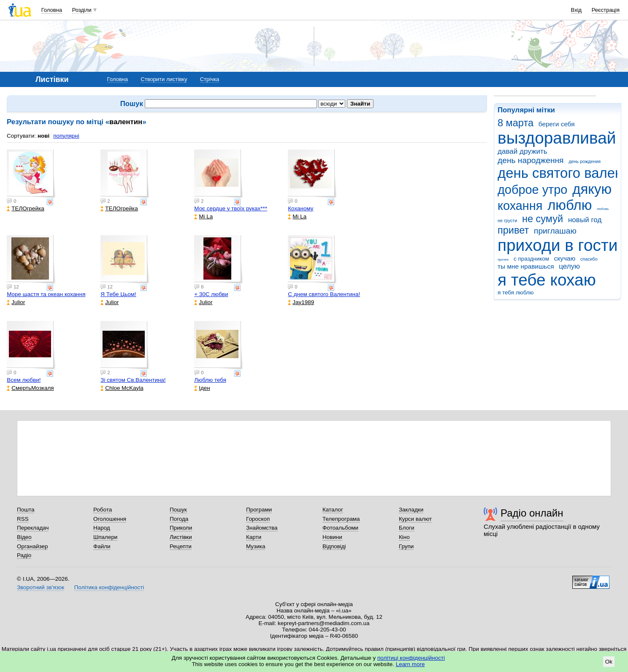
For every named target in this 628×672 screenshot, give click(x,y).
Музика (256, 546)
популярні (66, 136)
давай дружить (522, 151)
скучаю (565, 258)
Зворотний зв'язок (41, 587)
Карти (254, 537)
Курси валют (415, 519)
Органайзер (32, 546)
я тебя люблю (516, 292)
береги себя (557, 124)
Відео (24, 537)
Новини (332, 537)
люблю (570, 205)
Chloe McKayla (122, 388)
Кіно (404, 537)
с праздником (531, 259)
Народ (102, 528)
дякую (592, 189)
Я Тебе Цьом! (118, 294)
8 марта (516, 123)
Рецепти (181, 546)
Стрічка (210, 79)
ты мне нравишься (526, 266)
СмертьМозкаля (30, 388)
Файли (102, 546)
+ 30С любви (211, 294)
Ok (609, 662)
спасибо (589, 259)
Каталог (333, 510)
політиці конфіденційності (411, 658)
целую (569, 266)
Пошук (178, 510)
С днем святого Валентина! (324, 294)
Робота (103, 510)
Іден (202, 388)
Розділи (82, 10)
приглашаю (555, 231)
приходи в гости (558, 245)
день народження (531, 160)
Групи (406, 546)
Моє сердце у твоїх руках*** (231, 208)
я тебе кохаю (547, 280)
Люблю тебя (210, 380)
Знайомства (262, 528)
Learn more (410, 664)
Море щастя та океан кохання (46, 294)
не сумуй (543, 219)
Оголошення (110, 519)
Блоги (407, 528)
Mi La (203, 216)
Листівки (181, 537)
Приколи (181, 528)
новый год (585, 220)
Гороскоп (258, 519)
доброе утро (532, 190)
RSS (23, 519)
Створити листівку (164, 79)
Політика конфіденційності (109, 587)
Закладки (411, 510)
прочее (503, 260)
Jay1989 (301, 302)
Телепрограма (341, 519)
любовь (603, 209)
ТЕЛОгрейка (25, 208)
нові (43, 136)
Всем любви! (24, 380)
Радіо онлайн (532, 513)
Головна (52, 10)
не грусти (507, 220)
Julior (16, 302)
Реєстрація (606, 10)
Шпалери (105, 537)
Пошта (26, 510)
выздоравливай (557, 138)
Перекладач (33, 528)
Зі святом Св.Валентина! (133, 380)
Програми (259, 510)
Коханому (300, 208)
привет (513, 230)
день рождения (585, 161)
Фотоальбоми (340, 528)
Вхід (577, 10)
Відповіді (334, 546)
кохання (520, 206)
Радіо (24, 555)
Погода (179, 519)
